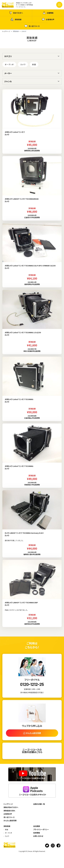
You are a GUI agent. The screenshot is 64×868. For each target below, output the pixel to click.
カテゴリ (8, 56)
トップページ (8, 804)
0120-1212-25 (32, 684)
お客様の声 (48, 19)
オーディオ (9, 64)
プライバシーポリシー (41, 829)
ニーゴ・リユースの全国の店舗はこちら (32, 751)
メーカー (8, 73)
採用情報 (37, 833)
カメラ (23, 64)
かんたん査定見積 (10, 820)
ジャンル (8, 81)
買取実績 (16, 19)
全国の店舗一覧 (39, 804)
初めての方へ (16, 13)
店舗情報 (48, 13)
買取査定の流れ (9, 811)
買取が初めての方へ (11, 807)
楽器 (34, 64)
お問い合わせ (38, 836)
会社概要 (37, 826)
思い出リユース (32, 26)
